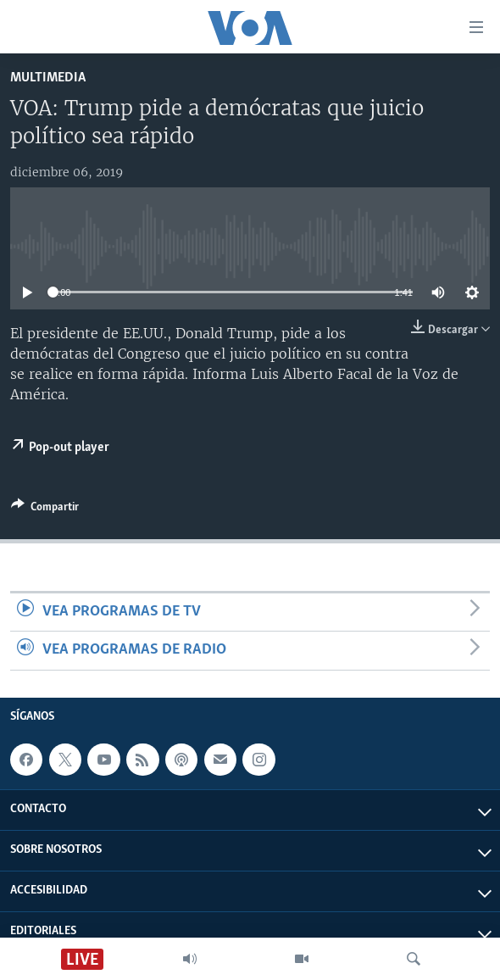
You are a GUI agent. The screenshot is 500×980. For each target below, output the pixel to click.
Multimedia (48, 78)
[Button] (45, 509)
